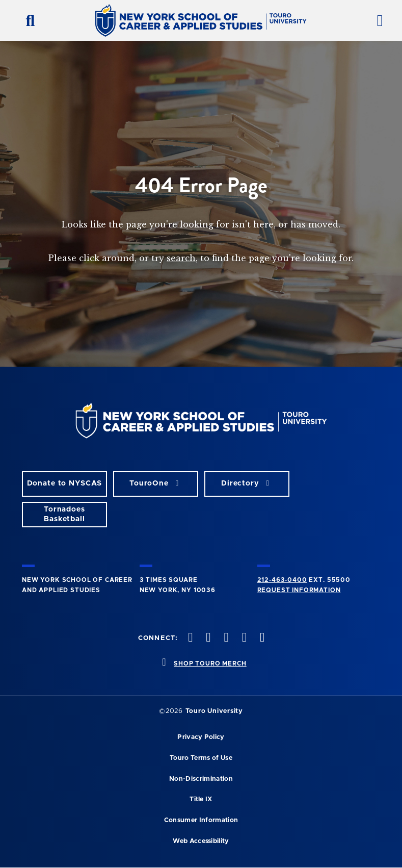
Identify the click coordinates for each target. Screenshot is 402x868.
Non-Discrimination (201, 779)
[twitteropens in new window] (207, 638)
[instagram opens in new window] (225, 638)
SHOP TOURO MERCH (210, 663)
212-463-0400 (282, 580)
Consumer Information (201, 820)
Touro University (214, 711)
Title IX (201, 799)
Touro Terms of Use (201, 758)
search (181, 258)
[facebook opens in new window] (190, 638)
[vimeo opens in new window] (243, 638)
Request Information (299, 590)
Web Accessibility (201, 841)
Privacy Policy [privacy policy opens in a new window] (201, 737)
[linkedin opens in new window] (261, 638)
